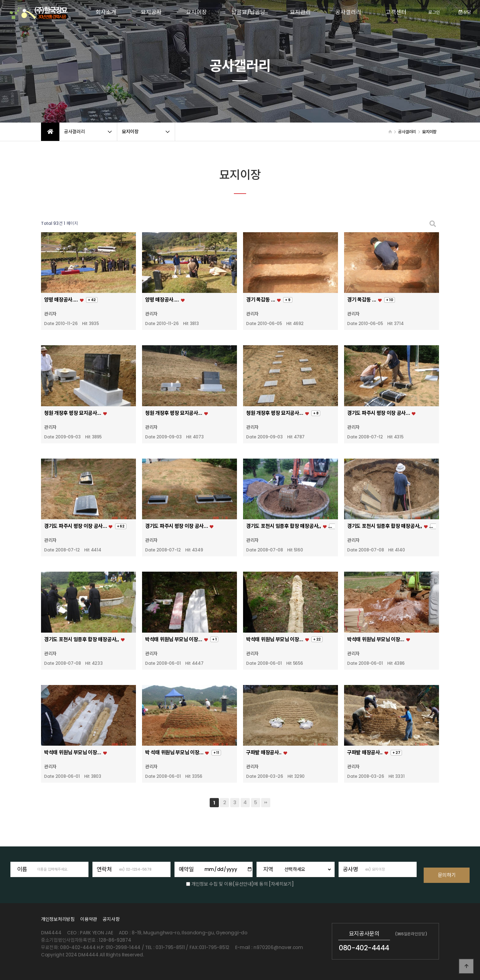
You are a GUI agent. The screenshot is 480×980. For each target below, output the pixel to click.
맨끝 (266, 803)
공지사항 (111, 919)
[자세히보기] (281, 884)
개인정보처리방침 (58, 919)
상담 (465, 12)
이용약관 (89, 919)
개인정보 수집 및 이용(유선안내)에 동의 (229, 884)
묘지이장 (197, 12)
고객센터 (396, 12)
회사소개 (106, 12)
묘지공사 (151, 12)
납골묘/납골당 (248, 12)
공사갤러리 (348, 12)
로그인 (434, 12)
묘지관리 (300, 12)
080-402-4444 (364, 948)
